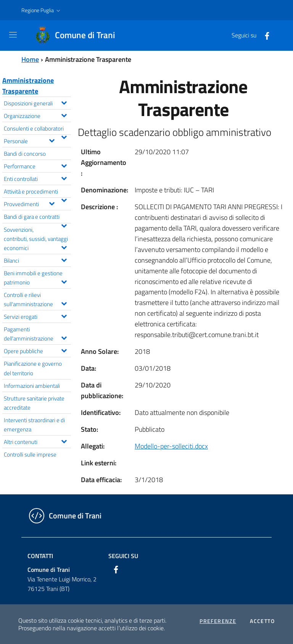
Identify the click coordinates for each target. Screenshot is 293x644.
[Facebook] (264, 35)
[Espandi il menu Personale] (52, 140)
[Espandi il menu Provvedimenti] (52, 203)
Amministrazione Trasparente (28, 86)
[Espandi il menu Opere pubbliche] (64, 350)
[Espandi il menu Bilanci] (64, 259)
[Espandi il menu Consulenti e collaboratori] (64, 136)
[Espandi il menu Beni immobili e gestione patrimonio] (64, 281)
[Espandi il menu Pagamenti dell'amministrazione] (64, 337)
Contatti (40, 556)
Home (30, 59)
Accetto (262, 621)
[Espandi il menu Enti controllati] (64, 178)
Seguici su (123, 556)
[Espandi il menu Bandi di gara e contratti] (64, 225)
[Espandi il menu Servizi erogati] (64, 315)
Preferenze (218, 621)
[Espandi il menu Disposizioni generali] (64, 102)
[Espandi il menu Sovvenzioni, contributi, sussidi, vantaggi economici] (64, 247)
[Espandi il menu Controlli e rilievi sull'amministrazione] (64, 303)
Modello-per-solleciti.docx (171, 446)
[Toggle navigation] (13, 35)
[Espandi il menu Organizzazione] (64, 115)
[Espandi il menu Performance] (64, 165)
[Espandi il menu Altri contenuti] (64, 441)
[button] (42, 10)
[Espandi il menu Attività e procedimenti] (64, 199)
